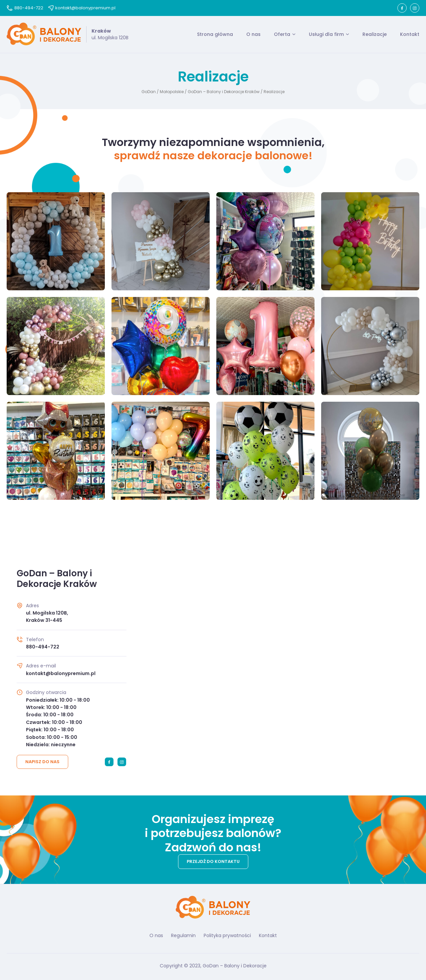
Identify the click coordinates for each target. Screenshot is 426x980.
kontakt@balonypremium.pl (82, 8)
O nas (253, 34)
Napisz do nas (42, 762)
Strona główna (215, 34)
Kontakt (410, 34)
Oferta (282, 34)
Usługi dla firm (326, 34)
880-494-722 (25, 8)
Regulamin (183, 935)
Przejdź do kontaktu (213, 861)
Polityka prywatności (227, 935)
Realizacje (375, 34)
